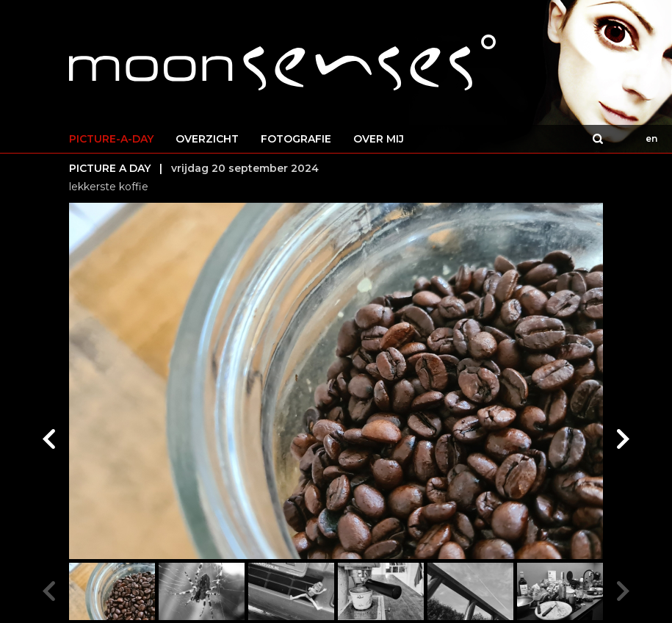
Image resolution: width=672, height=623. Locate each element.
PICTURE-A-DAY (111, 139)
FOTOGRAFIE (296, 139)
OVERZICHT (207, 139)
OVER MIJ (379, 139)
